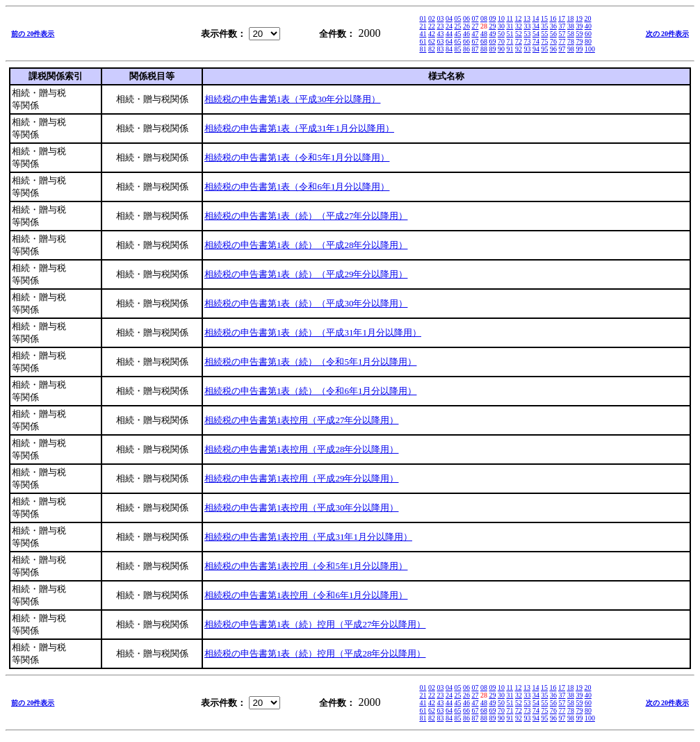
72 (519, 41)
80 (588, 41)
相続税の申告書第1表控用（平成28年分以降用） (302, 449)
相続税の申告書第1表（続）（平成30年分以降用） (306, 303)
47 (475, 34)
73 (527, 41)
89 (492, 49)
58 (571, 34)
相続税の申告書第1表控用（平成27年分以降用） (302, 420)
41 (423, 34)
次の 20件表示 (668, 34)
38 (571, 26)
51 (510, 34)
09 (492, 18)
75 (544, 41)
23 (440, 26)
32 (519, 26)
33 (527, 26)
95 (544, 49)
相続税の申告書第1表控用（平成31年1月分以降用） (308, 537)
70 (501, 41)
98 (571, 49)
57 (562, 34)
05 (457, 18)
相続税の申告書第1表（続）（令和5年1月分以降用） (311, 362)
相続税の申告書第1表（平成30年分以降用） (293, 99)
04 (449, 18)
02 (432, 18)
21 (423, 26)
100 (590, 49)
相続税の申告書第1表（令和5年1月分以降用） (297, 157)
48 (484, 34)
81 (423, 49)
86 (466, 49)
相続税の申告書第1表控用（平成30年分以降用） (302, 508)
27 (475, 26)
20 (588, 18)
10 (501, 18)
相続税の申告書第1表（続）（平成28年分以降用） (306, 245)
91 (510, 49)
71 (510, 41)
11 (510, 18)
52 (519, 34)
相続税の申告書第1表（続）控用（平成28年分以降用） (315, 653)
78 (571, 41)
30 (501, 26)
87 (475, 49)
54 (536, 34)
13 (527, 18)
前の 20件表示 (33, 34)
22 (432, 26)
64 (449, 41)
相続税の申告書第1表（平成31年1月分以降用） (299, 128)
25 (457, 26)
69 (492, 41)
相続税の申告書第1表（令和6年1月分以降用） (297, 187)
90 (501, 49)
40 (588, 26)
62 (432, 41)
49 (492, 34)
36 (553, 26)
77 (562, 41)
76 (553, 41)
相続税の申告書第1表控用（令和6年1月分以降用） (306, 595)
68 (484, 41)
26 (466, 26)
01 (423, 18)
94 (536, 49)
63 (440, 41)
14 (536, 18)
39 (579, 26)
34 (536, 26)
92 (519, 49)
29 (492, 26)
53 (527, 34)
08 (484, 18)
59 (579, 34)
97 (562, 49)
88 (484, 49)
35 (544, 26)
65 (457, 41)
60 (588, 34)
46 (466, 34)
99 (579, 49)
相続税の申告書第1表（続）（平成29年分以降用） (306, 274)
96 (553, 49)
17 (562, 18)
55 (544, 34)
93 (527, 49)
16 (553, 18)
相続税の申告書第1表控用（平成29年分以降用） (302, 478)
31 (510, 26)
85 (457, 49)
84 (449, 49)
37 (562, 26)
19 (579, 18)
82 (432, 49)
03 (440, 18)
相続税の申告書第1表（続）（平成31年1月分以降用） (313, 332)
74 (536, 41)
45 (457, 34)
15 (544, 18)
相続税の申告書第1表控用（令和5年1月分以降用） (306, 566)
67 (475, 41)
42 (432, 34)
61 (423, 41)
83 (440, 49)
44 (449, 34)
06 (466, 18)
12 (519, 18)
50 (501, 34)
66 (466, 41)
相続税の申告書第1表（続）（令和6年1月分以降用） (311, 391)
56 (553, 34)
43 (440, 34)
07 (475, 18)
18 (571, 18)
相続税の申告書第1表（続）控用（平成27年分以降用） (315, 624)
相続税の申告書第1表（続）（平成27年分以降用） (306, 216)
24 (449, 26)
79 (579, 41)
